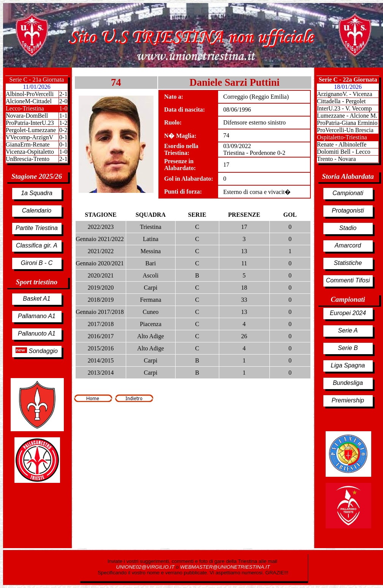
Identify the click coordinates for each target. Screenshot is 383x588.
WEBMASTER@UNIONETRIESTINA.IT (225, 567)
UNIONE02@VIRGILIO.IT (146, 567)
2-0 (63, 101)
